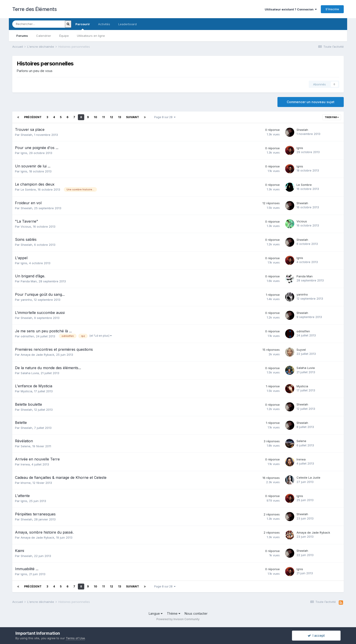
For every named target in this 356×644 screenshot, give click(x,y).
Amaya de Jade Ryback (37, 355)
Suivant (132, 117)
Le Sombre (28, 189)
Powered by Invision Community (178, 619)
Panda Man (29, 281)
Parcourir (83, 26)
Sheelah (26, 135)
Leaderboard (127, 24)
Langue (156, 613)
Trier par (332, 117)
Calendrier (44, 36)
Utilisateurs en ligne (91, 36)
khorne (26, 483)
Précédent (33, 117)
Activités (104, 24)
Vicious (26, 226)
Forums (22, 36)
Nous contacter (196, 613)
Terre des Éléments (34, 9)
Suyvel (301, 350)
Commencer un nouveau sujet (311, 102)
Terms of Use (75, 638)
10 (95, 117)
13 (120, 117)
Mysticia (26, 391)
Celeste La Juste (308, 477)
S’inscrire (332, 9)
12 (111, 117)
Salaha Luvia (30, 373)
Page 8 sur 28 (165, 117)
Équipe (64, 36)
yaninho (26, 300)
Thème (174, 613)
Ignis (24, 153)
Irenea (25, 464)
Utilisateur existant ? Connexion (291, 9)
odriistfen (27, 336)
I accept (316, 635)
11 (104, 117)
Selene (26, 446)
